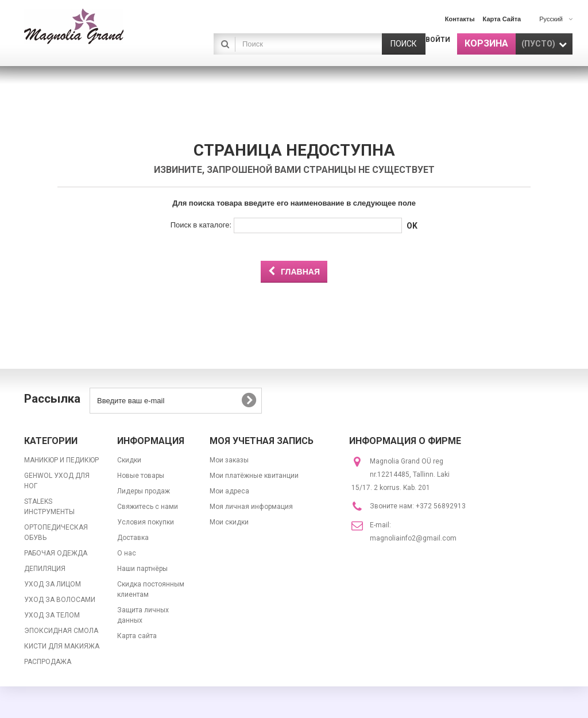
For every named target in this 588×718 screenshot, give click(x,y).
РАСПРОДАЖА (48, 662)
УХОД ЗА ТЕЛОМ (52, 615)
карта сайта (502, 19)
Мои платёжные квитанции (254, 476)
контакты (460, 19)
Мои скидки (229, 522)
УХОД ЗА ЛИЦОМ (53, 584)
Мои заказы (229, 460)
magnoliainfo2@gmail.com (413, 538)
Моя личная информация (251, 507)
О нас (127, 553)
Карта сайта (137, 636)
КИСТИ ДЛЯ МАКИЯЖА (62, 646)
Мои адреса (229, 491)
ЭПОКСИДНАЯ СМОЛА (61, 631)
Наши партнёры (142, 569)
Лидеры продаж (144, 491)
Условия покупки (146, 522)
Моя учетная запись (262, 441)
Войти (438, 40)
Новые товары (141, 476)
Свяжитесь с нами (148, 507)
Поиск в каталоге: (201, 225)
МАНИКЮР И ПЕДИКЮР (61, 460)
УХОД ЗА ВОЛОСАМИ (60, 600)
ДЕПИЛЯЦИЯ (45, 569)
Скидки (129, 460)
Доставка (133, 538)
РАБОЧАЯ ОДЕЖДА (56, 553)
